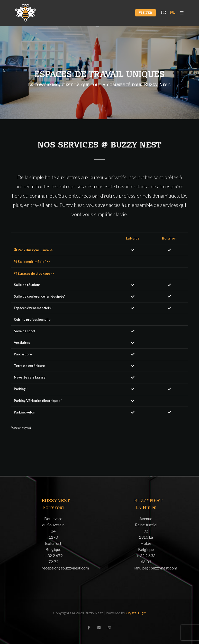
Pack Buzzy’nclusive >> (33, 250)
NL (173, 13)
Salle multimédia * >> (32, 262)
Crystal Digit (136, 613)
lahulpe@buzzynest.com (156, 568)
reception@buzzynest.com (65, 568)
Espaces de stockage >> (34, 273)
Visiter (146, 13)
